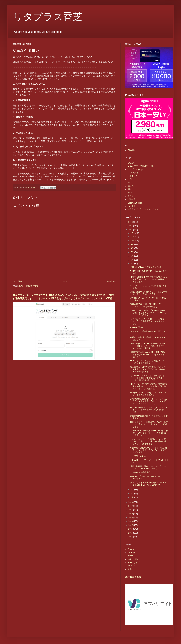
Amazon (131, 549)
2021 (131, 510)
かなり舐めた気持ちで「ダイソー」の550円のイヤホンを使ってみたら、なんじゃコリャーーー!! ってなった (149, 401)
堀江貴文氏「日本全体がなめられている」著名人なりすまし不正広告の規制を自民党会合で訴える (149, 369)
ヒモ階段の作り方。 (139, 456)
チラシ (131, 196)
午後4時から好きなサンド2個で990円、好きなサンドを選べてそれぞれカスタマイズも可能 (149, 450)
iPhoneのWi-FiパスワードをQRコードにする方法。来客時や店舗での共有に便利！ (149, 410)
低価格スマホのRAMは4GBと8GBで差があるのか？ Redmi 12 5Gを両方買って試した (148, 355)
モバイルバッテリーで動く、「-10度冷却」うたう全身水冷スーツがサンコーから (148, 321)
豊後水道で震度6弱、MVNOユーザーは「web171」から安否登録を (147, 305)
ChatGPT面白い (137, 327)
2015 (131, 533)
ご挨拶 (131, 163)
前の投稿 (111, 281)
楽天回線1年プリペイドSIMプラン (143, 209)
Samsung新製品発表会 (140, 472)
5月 (132, 260)
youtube (131, 566)
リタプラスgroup (135, 169)
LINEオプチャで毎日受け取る (141, 166)
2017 (131, 525)
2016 (131, 529)
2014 (131, 537)
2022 (131, 506)
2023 (131, 502)
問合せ (131, 189)
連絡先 (131, 186)
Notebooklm (133, 559)
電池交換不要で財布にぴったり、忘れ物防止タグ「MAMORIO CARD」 (149, 468)
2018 (131, 521)
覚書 (130, 569)
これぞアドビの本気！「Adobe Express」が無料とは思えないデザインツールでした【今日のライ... (149, 313)
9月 (132, 244)
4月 (132, 264)
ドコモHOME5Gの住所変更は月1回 (146, 267)
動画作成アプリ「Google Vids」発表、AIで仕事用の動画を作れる (148, 394)
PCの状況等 (133, 173)
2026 (131, 222)
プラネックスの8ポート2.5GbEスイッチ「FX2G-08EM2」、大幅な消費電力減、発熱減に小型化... (148, 346)
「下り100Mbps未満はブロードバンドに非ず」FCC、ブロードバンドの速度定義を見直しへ (149, 433)
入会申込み (133, 176)
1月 (132, 497)
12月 (133, 233)
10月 (133, 241)
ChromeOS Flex (135, 203)
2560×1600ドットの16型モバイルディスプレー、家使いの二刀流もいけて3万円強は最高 (149, 424)
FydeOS (131, 206)
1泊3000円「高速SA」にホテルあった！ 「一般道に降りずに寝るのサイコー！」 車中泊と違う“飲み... (148, 378)
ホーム (64, 281)
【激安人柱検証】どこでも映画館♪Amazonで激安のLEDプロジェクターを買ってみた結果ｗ (149, 279)
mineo (130, 193)
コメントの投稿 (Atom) (28, 286)
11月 (133, 237)
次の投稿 (18, 281)
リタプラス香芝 (48, 17)
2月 (132, 494)
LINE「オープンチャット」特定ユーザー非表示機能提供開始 (148, 362)
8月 (132, 248)
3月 (132, 490)
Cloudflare (132, 150)
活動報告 (132, 199)
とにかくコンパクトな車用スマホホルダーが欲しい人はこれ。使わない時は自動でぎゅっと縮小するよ (149, 442)
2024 (131, 230)
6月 (132, 256)
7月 (132, 252)
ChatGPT (132, 553)
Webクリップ (134, 563)
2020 (131, 514)
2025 (131, 226)
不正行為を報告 (133, 577)
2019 (131, 517)
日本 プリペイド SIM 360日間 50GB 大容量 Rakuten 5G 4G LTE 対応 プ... (148, 484)
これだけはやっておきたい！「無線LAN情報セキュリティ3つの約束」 (149, 293)
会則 (130, 179)
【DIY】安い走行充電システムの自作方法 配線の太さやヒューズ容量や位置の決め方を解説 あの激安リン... (150, 386)
